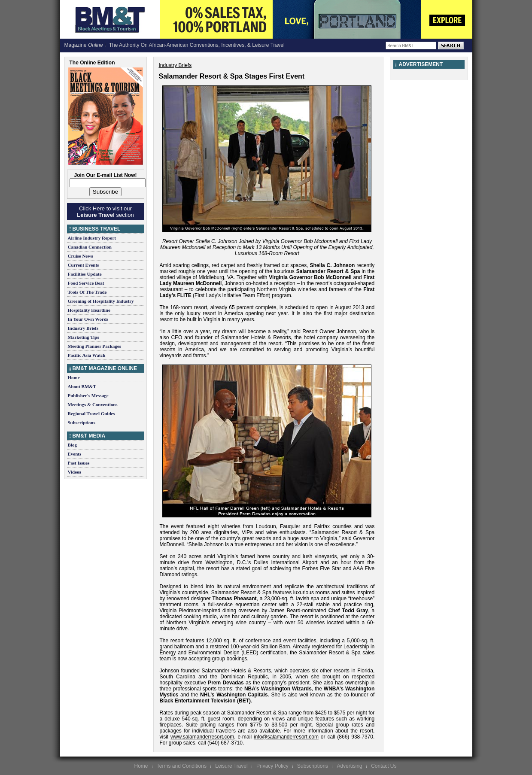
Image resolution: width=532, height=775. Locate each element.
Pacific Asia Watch (87, 355)
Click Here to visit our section (105, 212)
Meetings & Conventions (93, 404)
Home (74, 377)
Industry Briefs (83, 328)
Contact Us (384, 766)
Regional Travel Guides (91, 413)
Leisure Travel (231, 766)
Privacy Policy (272, 766)
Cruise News (81, 256)
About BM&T (82, 386)
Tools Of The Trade (87, 292)
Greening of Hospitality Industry (101, 301)
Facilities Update (85, 274)
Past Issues (79, 463)
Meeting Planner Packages (94, 346)
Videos (74, 472)
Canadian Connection (90, 247)
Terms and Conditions (182, 766)
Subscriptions (82, 422)
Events (75, 454)
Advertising (349, 766)
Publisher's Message (88, 395)
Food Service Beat (86, 283)
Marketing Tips (84, 337)
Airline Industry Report (92, 238)
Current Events (84, 265)
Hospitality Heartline (89, 310)
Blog (72, 445)
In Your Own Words (88, 319)
